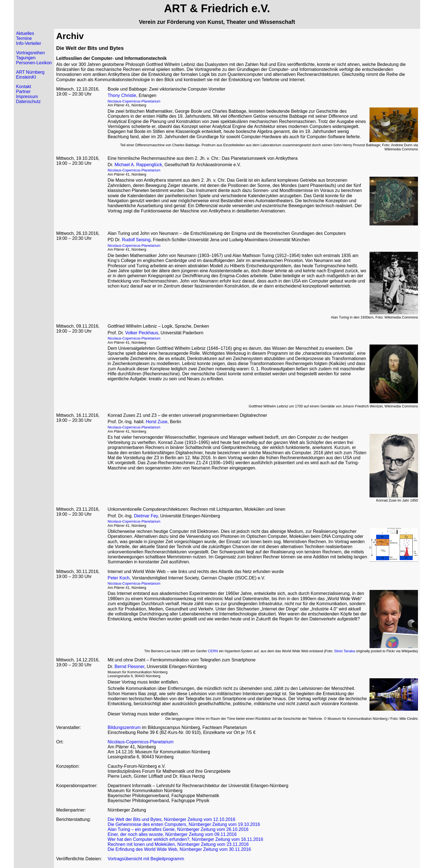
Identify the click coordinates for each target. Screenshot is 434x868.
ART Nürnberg (30, 72)
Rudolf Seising (136, 240)
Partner (23, 92)
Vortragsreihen (30, 53)
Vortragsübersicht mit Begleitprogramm (146, 859)
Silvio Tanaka (344, 651)
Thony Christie (122, 95)
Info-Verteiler (29, 43)
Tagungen (26, 58)
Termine (24, 38)
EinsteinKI (26, 77)
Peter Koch (119, 578)
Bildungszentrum (124, 727)
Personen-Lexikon (34, 63)
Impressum (27, 97)
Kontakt (24, 87)
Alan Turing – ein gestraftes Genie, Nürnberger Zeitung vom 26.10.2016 (178, 829)
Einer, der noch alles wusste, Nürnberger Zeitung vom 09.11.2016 (172, 834)
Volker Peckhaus (142, 333)
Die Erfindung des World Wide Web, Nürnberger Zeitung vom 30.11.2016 (179, 849)
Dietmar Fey (146, 516)
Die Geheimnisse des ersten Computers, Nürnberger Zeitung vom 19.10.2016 (184, 824)
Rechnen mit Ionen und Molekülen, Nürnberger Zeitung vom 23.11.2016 (178, 844)
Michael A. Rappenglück (138, 165)
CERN (213, 651)
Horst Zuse (157, 422)
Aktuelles (25, 33)
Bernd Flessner (130, 667)
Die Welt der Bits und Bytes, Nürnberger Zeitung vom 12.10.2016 (171, 819)
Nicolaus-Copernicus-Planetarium (134, 101)
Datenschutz (28, 102)
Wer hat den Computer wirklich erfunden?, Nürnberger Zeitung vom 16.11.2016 (185, 839)
